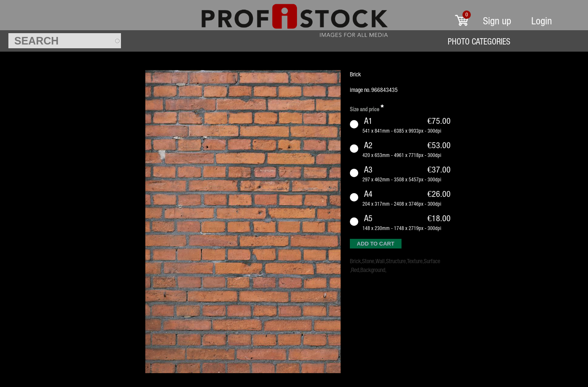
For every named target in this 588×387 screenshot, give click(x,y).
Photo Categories (479, 41)
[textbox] (65, 41)
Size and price (367, 108)
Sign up (497, 21)
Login (542, 21)
